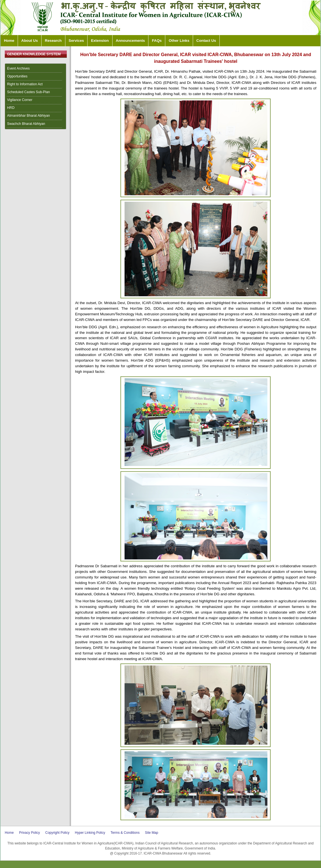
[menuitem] (36, 69)
